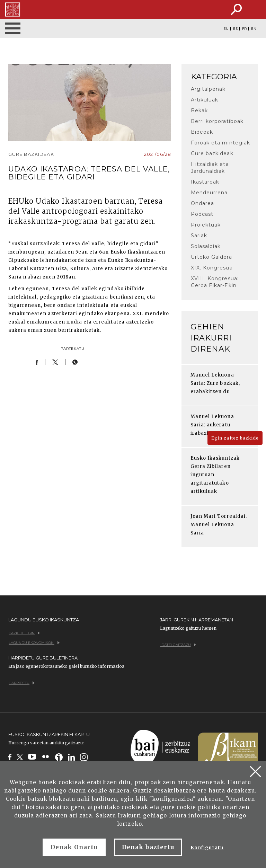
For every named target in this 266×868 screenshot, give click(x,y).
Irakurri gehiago (143, 816)
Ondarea (202, 203)
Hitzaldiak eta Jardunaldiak (210, 168)
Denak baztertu (148, 847)
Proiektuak (206, 225)
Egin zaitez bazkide (235, 438)
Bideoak (202, 132)
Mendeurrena (209, 193)
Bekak (199, 110)
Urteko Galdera (211, 257)
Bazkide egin (24, 633)
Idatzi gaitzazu (178, 645)
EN (254, 29)
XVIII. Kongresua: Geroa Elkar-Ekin (215, 282)
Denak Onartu (74, 847)
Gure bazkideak (212, 153)
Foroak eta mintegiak (220, 143)
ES (235, 29)
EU (226, 29)
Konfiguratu (207, 848)
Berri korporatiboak (217, 121)
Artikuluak (205, 100)
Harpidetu (22, 683)
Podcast (202, 214)
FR (244, 29)
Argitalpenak (208, 89)
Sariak (199, 236)
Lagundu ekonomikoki (34, 643)
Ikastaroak (205, 182)
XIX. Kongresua (212, 268)
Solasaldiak (206, 246)
